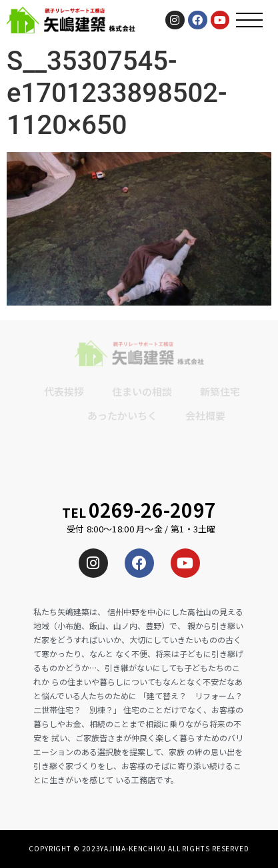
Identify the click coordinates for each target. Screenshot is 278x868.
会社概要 (205, 415)
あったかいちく (122, 415)
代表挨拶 (64, 391)
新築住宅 (220, 391)
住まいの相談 (142, 391)
